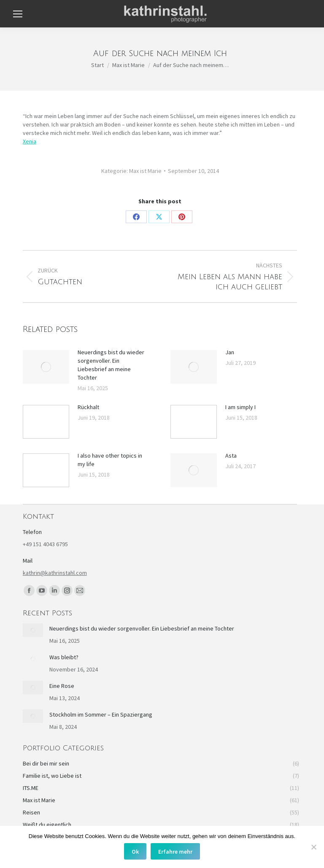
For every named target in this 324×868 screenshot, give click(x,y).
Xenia (30, 141)
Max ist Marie (145, 171)
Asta (231, 456)
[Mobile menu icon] (18, 14)
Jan (230, 352)
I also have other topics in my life (110, 460)
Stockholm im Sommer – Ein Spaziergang (101, 714)
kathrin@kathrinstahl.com (55, 573)
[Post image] (46, 367)
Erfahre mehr (175, 852)
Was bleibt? (64, 657)
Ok (135, 852)
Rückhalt (88, 407)
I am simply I (240, 407)
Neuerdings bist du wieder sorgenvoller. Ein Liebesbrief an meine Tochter (111, 365)
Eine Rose (62, 686)
